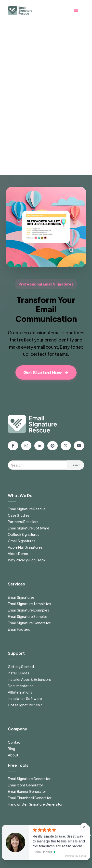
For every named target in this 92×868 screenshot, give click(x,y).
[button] (79, 11)
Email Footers (19, 629)
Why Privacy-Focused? (27, 560)
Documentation (21, 686)
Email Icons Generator (26, 785)
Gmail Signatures (22, 541)
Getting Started (21, 667)
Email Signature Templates (29, 604)
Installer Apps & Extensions (30, 679)
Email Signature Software (29, 528)
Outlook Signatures (24, 534)
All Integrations (20, 692)
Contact (15, 742)
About (13, 755)
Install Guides (19, 673)
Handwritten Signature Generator (35, 804)
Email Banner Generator (27, 791)
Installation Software (25, 698)
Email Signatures (21, 597)
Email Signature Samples (28, 616)
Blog (12, 749)
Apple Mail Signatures (25, 547)
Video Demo (18, 554)
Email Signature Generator (29, 623)
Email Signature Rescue (27, 509)
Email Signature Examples (28, 610)
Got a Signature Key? (25, 705)
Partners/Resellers (23, 522)
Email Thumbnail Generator (30, 798)
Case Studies (19, 515)
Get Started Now (46, 372)
